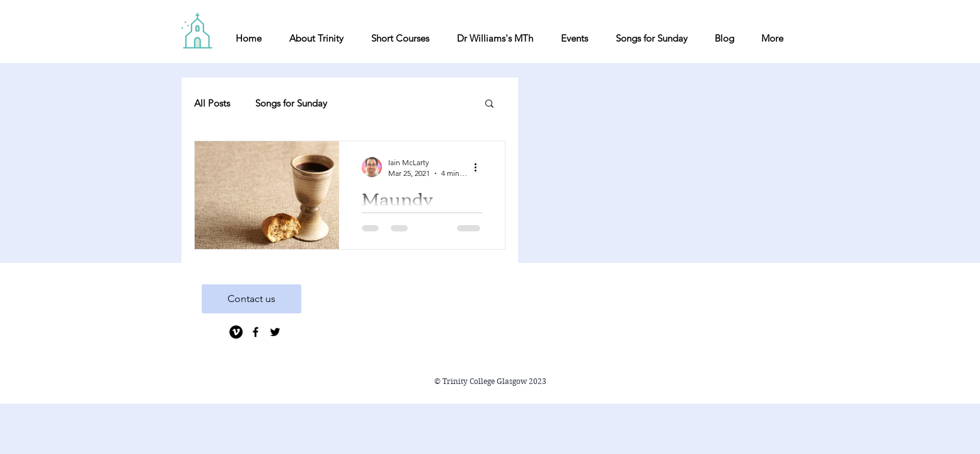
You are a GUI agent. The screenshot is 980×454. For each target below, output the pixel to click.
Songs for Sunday (291, 103)
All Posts (212, 103)
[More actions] (480, 167)
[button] (489, 104)
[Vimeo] (236, 332)
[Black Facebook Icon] (256, 332)
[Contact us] (251, 299)
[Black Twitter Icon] (275, 332)
